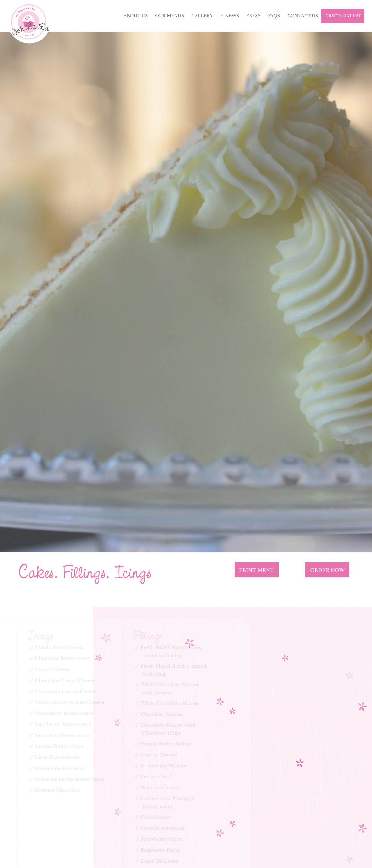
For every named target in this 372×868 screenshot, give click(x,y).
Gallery (202, 16)
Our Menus (170, 16)
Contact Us (303, 16)
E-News (230, 16)
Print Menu (257, 570)
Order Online (343, 16)
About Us (136, 16)
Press (253, 16)
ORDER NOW (327, 570)
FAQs (274, 16)
